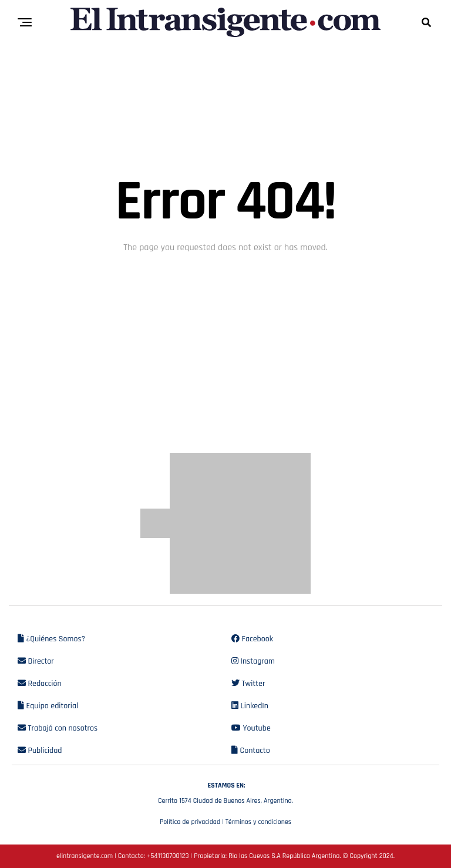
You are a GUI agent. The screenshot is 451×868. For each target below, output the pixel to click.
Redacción (40, 684)
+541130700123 (168, 856)
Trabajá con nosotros (58, 728)
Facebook (252, 639)
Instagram (253, 661)
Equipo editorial (48, 706)
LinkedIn (250, 706)
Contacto (251, 751)
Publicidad (40, 751)
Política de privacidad (190, 822)
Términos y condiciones (258, 822)
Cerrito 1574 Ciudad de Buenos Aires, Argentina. (225, 792)
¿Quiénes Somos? (51, 639)
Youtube (251, 728)
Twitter (248, 684)
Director (36, 661)
